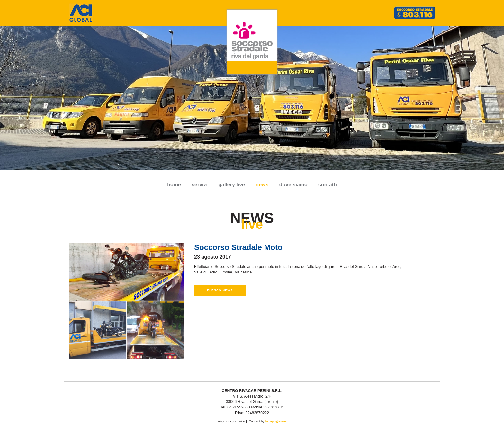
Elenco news (220, 290)
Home (174, 185)
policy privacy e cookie (231, 421)
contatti (328, 185)
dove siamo (293, 185)
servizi (200, 185)
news (262, 185)
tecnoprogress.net (276, 421)
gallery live (232, 185)
